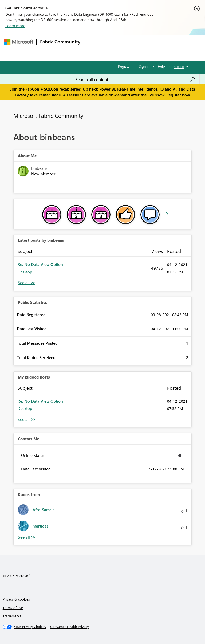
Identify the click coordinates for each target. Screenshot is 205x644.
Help (161, 66)
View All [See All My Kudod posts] (26, 419)
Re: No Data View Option (40, 264)
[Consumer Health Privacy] (69, 627)
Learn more (15, 26)
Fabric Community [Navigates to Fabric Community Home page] (60, 42)
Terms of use (13, 608)
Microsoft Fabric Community (48, 115)
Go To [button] (179, 67)
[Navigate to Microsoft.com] (19, 42)
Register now (178, 95)
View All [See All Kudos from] (27, 537)
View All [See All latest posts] (26, 283)
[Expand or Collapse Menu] (8, 55)
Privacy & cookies (16, 599)
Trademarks (12, 616)
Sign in (144, 66)
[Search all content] (135, 79)
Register (124, 66)
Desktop (25, 272)
